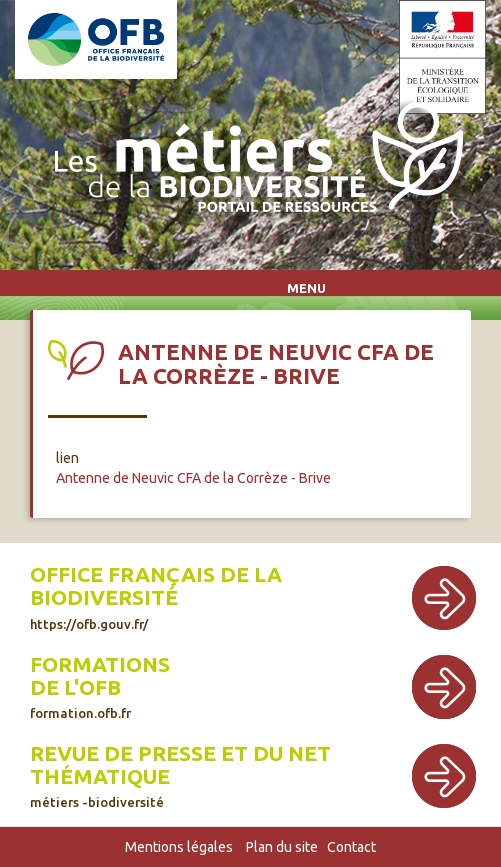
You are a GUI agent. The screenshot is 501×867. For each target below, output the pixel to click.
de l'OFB (75, 687)
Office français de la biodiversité (156, 586)
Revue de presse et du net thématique (180, 765)
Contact (351, 847)
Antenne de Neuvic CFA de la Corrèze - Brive (193, 478)
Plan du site (282, 847)
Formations (100, 664)
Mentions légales (179, 847)
